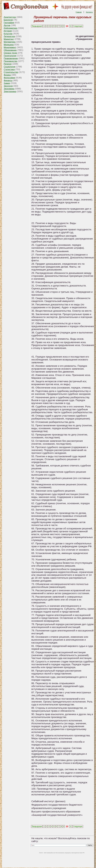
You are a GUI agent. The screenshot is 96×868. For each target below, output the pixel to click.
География (9, 23)
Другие (7, 25)
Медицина (9, 45)
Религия (8, 64)
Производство (10, 61)
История (8, 31)
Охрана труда (10, 53)
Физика (7, 75)
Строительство (11, 72)
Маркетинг (9, 39)
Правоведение (11, 58)
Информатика (10, 28)
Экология (8, 86)
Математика (10, 42)
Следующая (78, 26)
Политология (10, 56)
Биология (8, 20)
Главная (79, 12)
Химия (7, 83)
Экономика (9, 89)
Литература (9, 36)
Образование (10, 50)
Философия (9, 78)
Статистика (9, 69)
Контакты (89, 12)
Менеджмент (10, 47)
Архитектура (10, 17)
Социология (9, 67)
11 (71, 26)
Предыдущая (37, 26)
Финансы (8, 80)
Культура (8, 34)
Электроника (10, 91)
